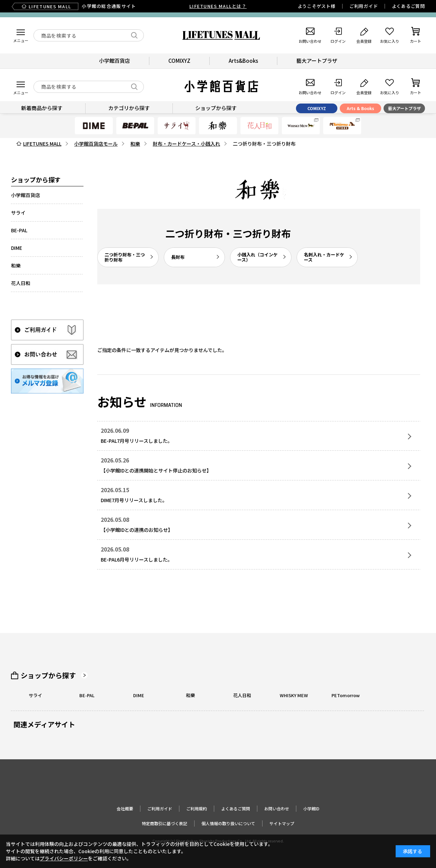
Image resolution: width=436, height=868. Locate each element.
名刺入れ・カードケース (324, 257)
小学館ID (311, 808)
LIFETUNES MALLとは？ (218, 6)
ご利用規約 (197, 808)
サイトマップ (282, 823)
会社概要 (125, 808)
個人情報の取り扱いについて (228, 823)
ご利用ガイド (364, 6)
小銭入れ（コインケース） (257, 257)
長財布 (178, 257)
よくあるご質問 (408, 6)
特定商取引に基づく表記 (165, 823)
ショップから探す (48, 675)
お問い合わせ (277, 808)
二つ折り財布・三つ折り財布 (125, 257)
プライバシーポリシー (64, 858)
